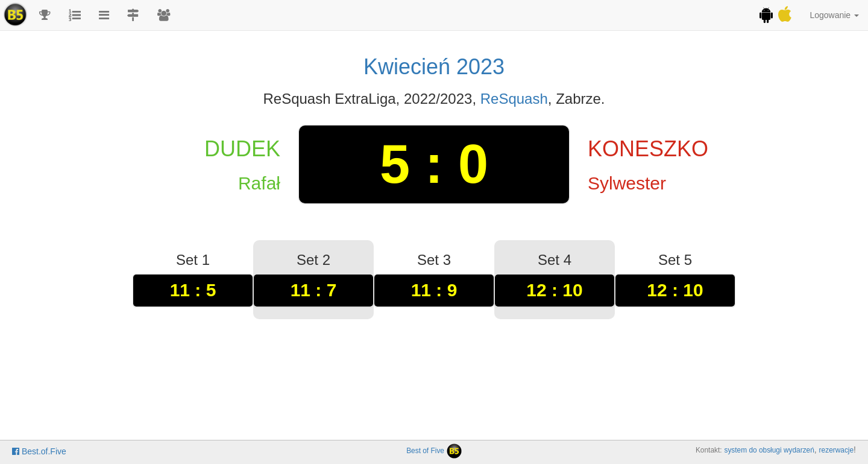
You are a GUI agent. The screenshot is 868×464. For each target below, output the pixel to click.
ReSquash (514, 99)
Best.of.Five (39, 451)
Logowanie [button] (834, 15)
